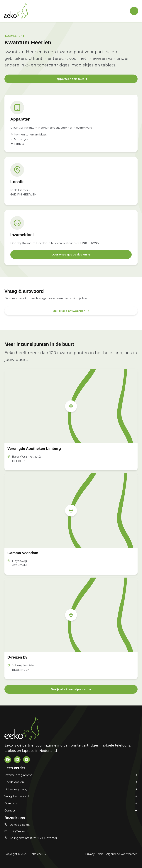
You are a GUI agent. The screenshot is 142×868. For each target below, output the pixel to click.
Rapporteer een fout (69, 79)
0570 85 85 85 (20, 825)
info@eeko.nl (19, 831)
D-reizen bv (17, 657)
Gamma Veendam (23, 553)
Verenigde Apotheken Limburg (34, 449)
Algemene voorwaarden (122, 854)
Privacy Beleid (94, 854)
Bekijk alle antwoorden (69, 311)
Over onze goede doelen (69, 255)
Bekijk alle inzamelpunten (69, 689)
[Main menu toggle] (134, 11)
